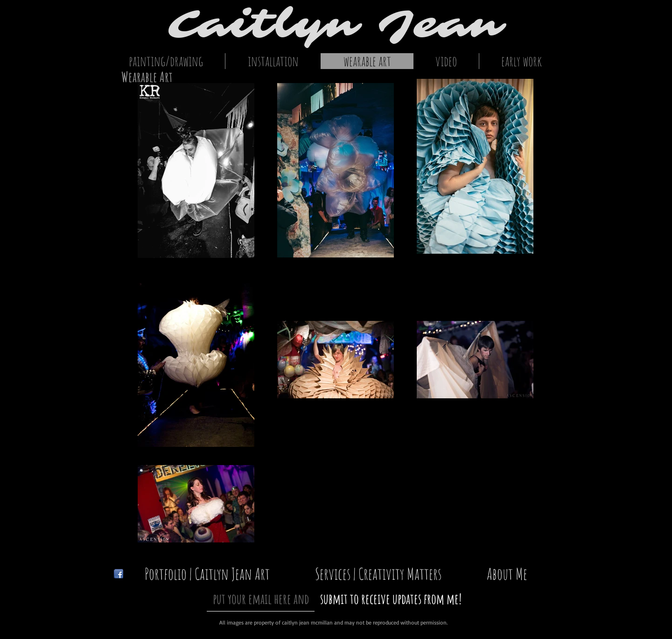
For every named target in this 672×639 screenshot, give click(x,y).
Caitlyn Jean (336, 24)
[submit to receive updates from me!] (391, 599)
